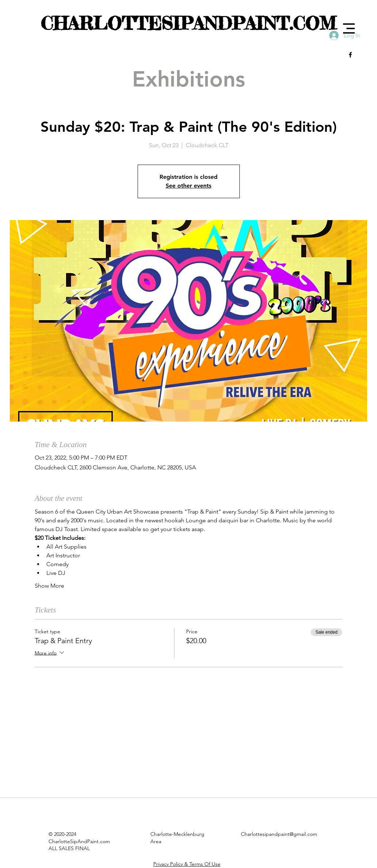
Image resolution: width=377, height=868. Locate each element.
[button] (349, 28)
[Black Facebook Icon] (350, 55)
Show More (49, 586)
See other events (188, 186)
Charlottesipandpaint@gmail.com (279, 834)
